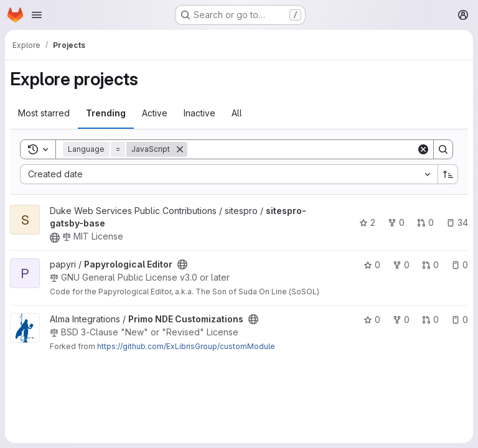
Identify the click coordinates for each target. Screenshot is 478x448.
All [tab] (237, 113)
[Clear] (423, 149)
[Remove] (180, 149)
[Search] (302, 149)
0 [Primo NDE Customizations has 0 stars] (372, 320)
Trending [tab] (106, 113)
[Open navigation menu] (37, 15)
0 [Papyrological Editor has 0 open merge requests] (430, 265)
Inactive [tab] (199, 113)
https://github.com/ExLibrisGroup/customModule (186, 346)
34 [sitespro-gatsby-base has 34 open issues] (457, 222)
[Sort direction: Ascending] (448, 174)
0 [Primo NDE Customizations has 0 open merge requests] (430, 320)
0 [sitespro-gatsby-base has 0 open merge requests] (425, 222)
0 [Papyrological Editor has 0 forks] (401, 265)
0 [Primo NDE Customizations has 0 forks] (401, 320)
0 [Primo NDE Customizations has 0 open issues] (460, 320)
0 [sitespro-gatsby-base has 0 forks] (396, 222)
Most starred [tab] (44, 113)
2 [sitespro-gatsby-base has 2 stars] (367, 222)
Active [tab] (155, 113)
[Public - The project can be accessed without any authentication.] (55, 238)
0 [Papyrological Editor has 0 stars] (372, 265)
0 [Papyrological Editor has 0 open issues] (460, 265)
